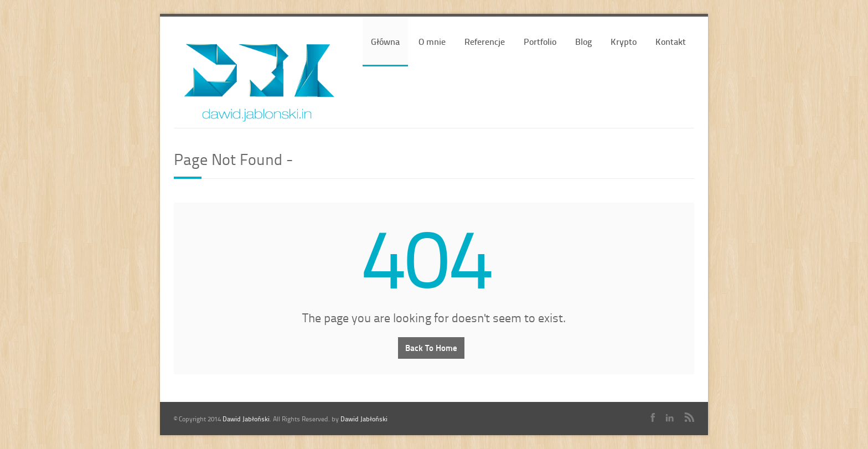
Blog (583, 41)
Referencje (485, 41)
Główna (385, 41)
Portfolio (540, 41)
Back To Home (431, 348)
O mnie (432, 41)
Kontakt (671, 41)
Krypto (624, 41)
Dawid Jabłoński (246, 419)
